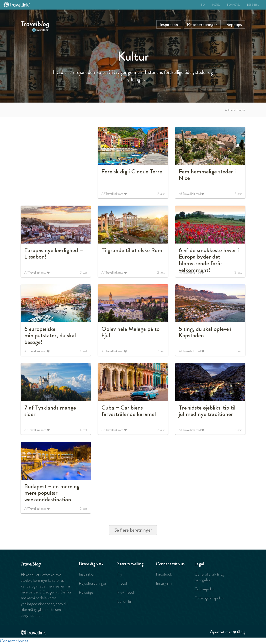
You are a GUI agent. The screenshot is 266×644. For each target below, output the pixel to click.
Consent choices (14, 641)
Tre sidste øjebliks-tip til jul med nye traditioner (207, 411)
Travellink (111, 194)
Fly (203, 5)
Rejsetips (234, 24)
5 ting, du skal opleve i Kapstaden (205, 332)
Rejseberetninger (202, 24)
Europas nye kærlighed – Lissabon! (54, 254)
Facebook (164, 574)
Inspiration (169, 24)
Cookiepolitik (205, 589)
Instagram (164, 583)
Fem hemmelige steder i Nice (207, 175)
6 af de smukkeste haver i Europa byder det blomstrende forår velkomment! (209, 260)
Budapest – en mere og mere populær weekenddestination (52, 493)
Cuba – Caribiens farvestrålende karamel (129, 411)
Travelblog (35, 23)
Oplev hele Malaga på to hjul (130, 332)
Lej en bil (253, 5)
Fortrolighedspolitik (209, 598)
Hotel (216, 5)
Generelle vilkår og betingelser (209, 577)
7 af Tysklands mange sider (50, 411)
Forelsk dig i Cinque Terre (132, 171)
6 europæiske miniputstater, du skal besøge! (50, 335)
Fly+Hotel (234, 5)
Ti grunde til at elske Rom (132, 250)
